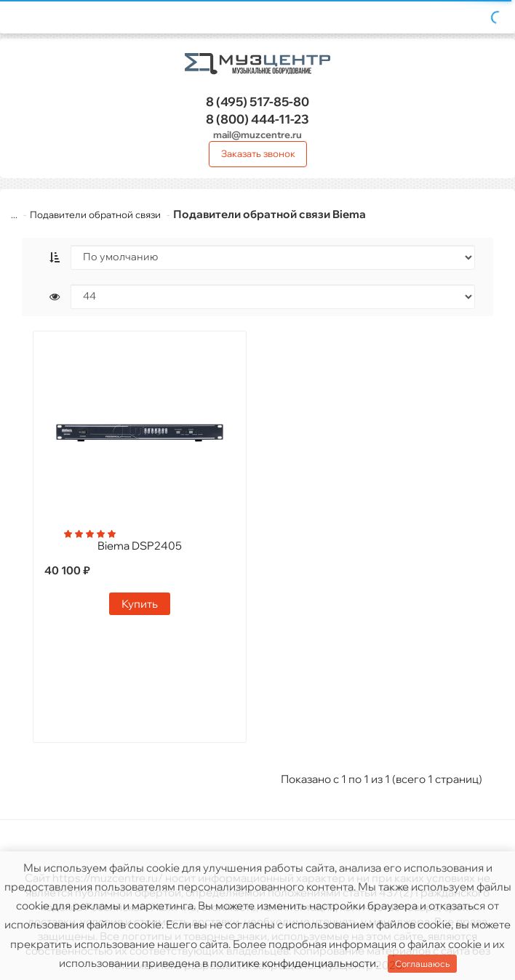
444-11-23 (257, 119)
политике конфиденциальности (293, 963)
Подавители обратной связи (95, 214)
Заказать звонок (258, 153)
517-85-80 (257, 101)
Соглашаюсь (422, 964)
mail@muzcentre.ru (257, 134)
